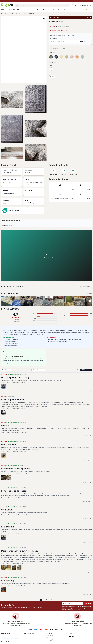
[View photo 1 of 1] (3, 386)
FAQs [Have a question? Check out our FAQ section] (48, 637)
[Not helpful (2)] (91, 391)
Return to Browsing (5, 14)
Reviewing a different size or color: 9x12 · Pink (14, 363)
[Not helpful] (91, 460)
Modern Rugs (26, 10)
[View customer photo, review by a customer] (6, 301)
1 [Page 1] (41, 600)
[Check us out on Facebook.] (70, 637)
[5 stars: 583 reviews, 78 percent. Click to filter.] (47, 314)
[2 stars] (26, 370)
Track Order (89, 1)
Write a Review (86, 370)
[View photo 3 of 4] (14, 567)
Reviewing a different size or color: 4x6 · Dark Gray (13, 409)
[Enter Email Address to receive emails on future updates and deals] (73, 604)
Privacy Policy (65, 609)
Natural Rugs (47, 10)
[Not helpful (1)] (91, 436)
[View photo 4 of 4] (19, 567)
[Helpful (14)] (88, 391)
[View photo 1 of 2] (3, 477)
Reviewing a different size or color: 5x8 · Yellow (13, 564)
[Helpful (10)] (88, 417)
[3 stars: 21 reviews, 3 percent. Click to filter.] (47, 318)
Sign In (75, 5)
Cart (90, 5)
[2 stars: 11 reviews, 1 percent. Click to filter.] (47, 321)
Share (63, 49)
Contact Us (49, 633)
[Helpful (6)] (88, 482)
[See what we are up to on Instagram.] (73, 637)
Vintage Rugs (19, 14)
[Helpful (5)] (89, 542)
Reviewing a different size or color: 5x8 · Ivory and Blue (14, 474)
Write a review (66, 26)
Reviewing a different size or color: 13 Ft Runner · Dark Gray (15, 498)
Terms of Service (75, 609)
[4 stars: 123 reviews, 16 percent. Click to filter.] (47, 316)
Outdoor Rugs (36, 10)
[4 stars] (18, 370)
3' (51, 69)
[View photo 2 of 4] (9, 567)
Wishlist (83, 5)
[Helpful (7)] (89, 460)
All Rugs (3, 10)
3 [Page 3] (47, 600)
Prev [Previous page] (38, 600)
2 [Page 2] (44, 600)
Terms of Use (5, 638)
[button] (44, 19)
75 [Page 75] (51, 600)
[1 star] (30, 370)
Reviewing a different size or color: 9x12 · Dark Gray (14, 534)
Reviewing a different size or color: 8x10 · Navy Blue (14, 586)
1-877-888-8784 (6, 1)
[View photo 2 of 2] (9, 477)
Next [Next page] (55, 600)
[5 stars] (14, 370)
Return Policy (50, 639)
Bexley (24, 14)
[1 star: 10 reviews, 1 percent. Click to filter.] (47, 323)
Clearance (89, 10)
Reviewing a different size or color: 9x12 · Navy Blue (14, 383)
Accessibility (50, 641)
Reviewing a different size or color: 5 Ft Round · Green (14, 433)
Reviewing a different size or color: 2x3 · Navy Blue (13, 452)
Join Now (88, 604)
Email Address (54, 38)
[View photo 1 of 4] (3, 567)
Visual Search (79, 10)
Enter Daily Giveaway (29, 633)
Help (84, 1)
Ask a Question (53, 49)
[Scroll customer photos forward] (90, 301)
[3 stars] (22, 370)
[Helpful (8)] (88, 436)
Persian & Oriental (14, 10)
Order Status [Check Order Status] (50, 635)
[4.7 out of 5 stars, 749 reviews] (55, 26)
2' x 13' (52, 77)
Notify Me (83, 41)
